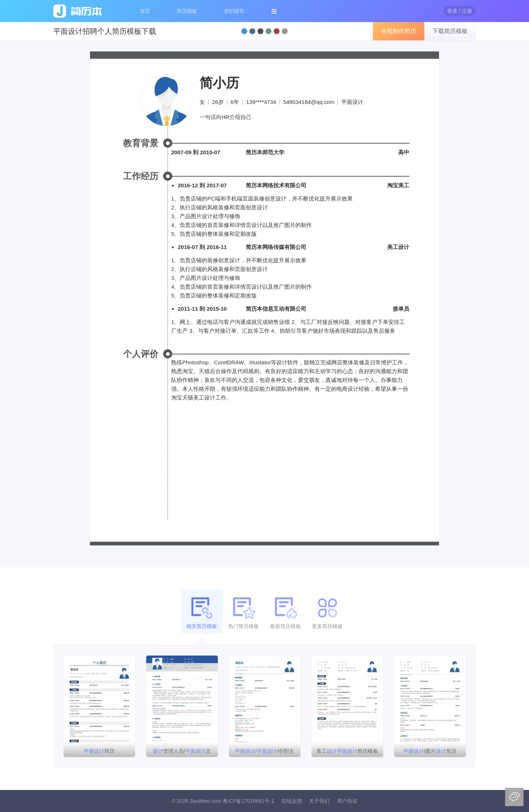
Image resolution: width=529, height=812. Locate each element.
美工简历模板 (347, 751)
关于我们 (319, 801)
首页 (145, 11)
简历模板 (187, 11)
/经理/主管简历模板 (264, 753)
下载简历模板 (450, 31)
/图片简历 (430, 751)
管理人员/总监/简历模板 (182, 753)
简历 (99, 751)
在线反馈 (292, 801)
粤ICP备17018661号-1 (248, 801)
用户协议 (347, 801)
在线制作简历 (399, 31)
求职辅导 (234, 11)
